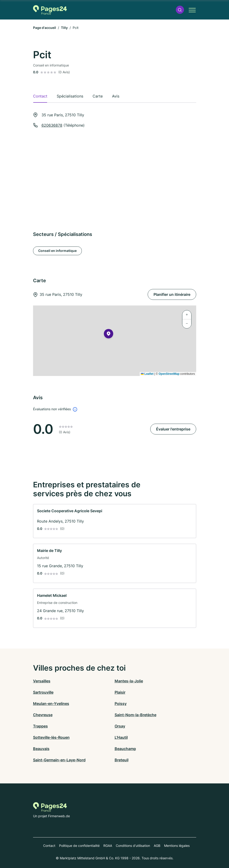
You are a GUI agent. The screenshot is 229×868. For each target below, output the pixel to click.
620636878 (52, 125)
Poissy (121, 704)
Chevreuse (43, 715)
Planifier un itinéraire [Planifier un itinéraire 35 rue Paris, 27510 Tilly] (172, 294)
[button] (180, 10)
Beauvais (41, 749)
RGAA (108, 846)
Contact (49, 846)
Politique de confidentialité (79, 846)
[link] (115, 521)
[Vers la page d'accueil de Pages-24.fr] (50, 10)
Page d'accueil (45, 28)
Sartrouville (43, 692)
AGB (157, 846)
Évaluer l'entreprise (173, 429)
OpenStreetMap (169, 374)
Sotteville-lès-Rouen (51, 737)
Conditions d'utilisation (133, 846)
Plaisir (120, 692)
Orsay (120, 726)
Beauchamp (125, 749)
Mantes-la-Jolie (129, 681)
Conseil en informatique (57, 251)
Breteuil (122, 760)
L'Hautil (121, 737)
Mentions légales (177, 846)
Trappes (40, 726)
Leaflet (147, 374)
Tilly (64, 28)
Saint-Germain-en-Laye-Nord (59, 760)
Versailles (42, 681)
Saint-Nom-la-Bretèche (135, 715)
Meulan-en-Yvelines (51, 704)
